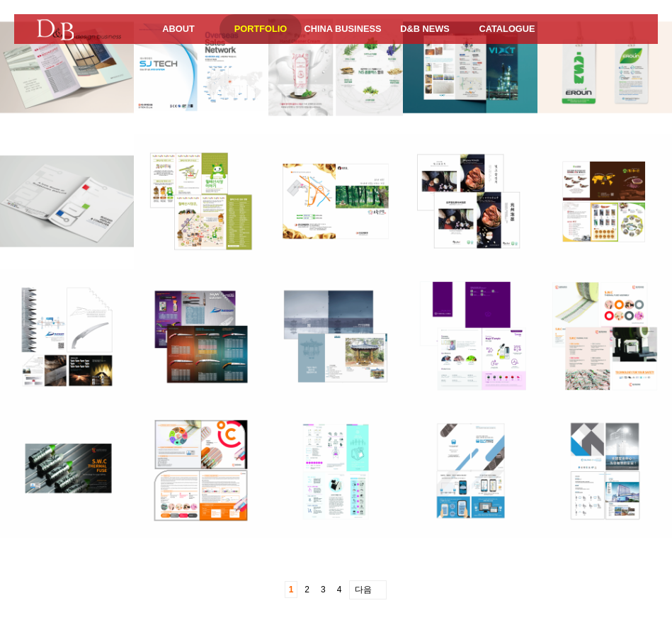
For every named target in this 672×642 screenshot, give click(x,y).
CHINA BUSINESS (342, 29)
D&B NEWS (425, 29)
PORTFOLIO (261, 29)
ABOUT (178, 29)
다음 (363, 590)
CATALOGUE (507, 29)
